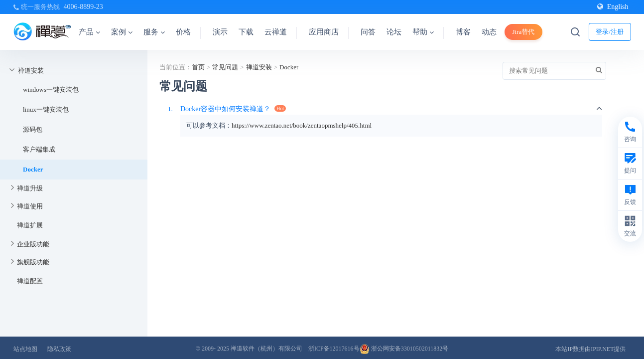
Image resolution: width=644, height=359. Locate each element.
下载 (246, 32)
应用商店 (324, 32)
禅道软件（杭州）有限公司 (266, 349)
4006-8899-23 (83, 7)
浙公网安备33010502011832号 (404, 349)
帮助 (423, 32)
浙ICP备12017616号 (334, 349)
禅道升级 (30, 188)
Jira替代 (524, 32)
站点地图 (25, 349)
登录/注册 (610, 32)
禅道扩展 (30, 225)
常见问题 (225, 67)
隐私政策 (59, 349)
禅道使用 (30, 206)
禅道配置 (30, 281)
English (613, 7)
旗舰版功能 (33, 262)
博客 (463, 32)
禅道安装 (31, 71)
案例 (122, 32)
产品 (89, 32)
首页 (198, 67)
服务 (154, 32)
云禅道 (276, 32)
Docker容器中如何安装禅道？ (225, 109)
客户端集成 (39, 149)
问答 (368, 32)
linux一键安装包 (46, 109)
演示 (220, 32)
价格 (183, 32)
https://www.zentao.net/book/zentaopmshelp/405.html (302, 125)
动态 (489, 32)
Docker (33, 169)
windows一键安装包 (51, 90)
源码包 (33, 129)
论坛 (394, 32)
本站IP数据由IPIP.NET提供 (590, 349)
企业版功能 (33, 244)
